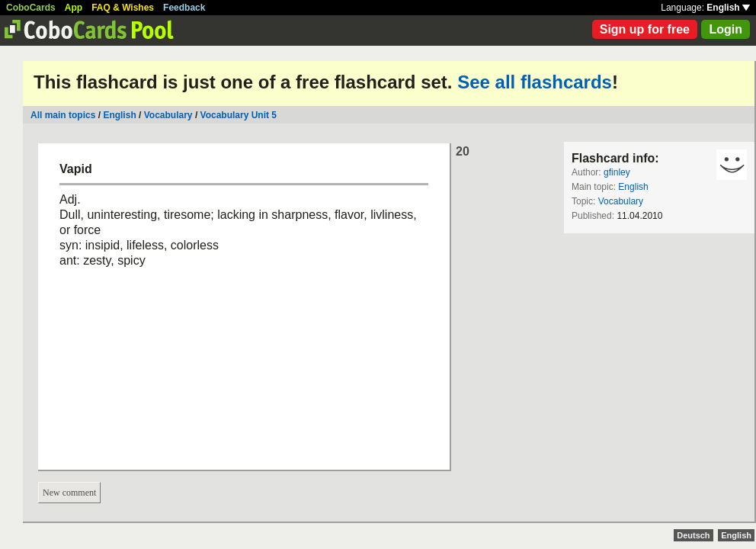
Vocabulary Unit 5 (239, 115)
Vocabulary (168, 115)
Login (726, 29)
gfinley (617, 172)
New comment (69, 493)
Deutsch (693, 535)
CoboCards (31, 8)
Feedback (184, 8)
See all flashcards (535, 82)
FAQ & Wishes (123, 8)
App (74, 8)
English (728, 8)
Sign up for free (645, 29)
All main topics (63, 115)
